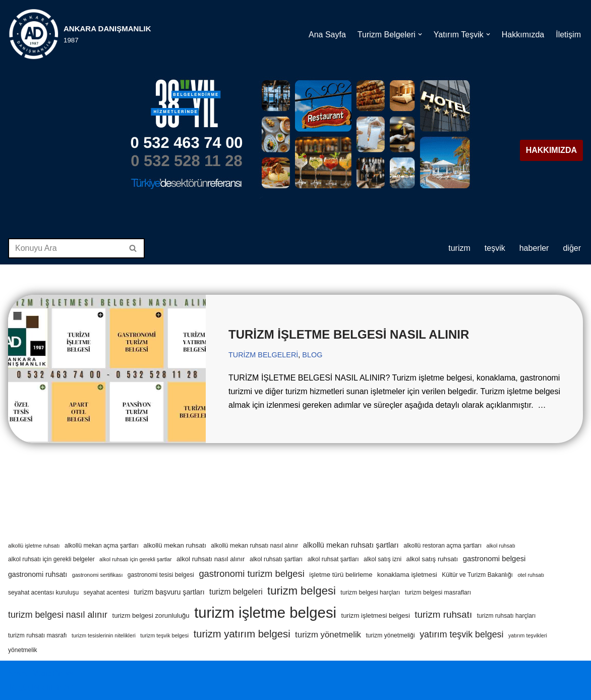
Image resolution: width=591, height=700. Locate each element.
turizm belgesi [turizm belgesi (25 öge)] (302, 591)
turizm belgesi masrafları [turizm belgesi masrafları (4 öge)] (438, 593)
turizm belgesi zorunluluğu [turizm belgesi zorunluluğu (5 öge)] (151, 615)
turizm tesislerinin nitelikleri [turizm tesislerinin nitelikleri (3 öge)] (104, 635)
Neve (17, 674)
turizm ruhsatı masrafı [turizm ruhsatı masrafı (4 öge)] (38, 635)
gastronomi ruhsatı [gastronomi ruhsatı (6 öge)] (38, 574)
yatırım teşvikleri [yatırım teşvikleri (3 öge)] (528, 635)
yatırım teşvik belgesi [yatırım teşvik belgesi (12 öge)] (461, 634)
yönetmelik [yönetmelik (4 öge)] (23, 650)
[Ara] (65, 248)
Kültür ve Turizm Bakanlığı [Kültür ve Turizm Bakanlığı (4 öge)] (477, 575)
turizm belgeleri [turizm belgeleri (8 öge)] (236, 592)
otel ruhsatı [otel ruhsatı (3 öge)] (531, 575)
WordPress (53, 674)
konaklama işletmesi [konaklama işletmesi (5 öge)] (407, 575)
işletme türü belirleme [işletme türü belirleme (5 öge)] (341, 575)
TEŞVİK (495, 248)
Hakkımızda (523, 34)
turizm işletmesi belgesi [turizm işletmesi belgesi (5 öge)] (376, 615)
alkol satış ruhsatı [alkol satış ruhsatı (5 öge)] (432, 559)
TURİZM (459, 248)
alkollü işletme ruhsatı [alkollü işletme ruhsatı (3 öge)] (34, 546)
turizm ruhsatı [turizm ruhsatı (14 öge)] (443, 614)
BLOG (312, 355)
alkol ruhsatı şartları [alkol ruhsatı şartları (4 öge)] (276, 559)
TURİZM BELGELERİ (263, 355)
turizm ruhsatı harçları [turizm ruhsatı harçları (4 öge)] (507, 616)
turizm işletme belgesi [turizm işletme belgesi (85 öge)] (265, 612)
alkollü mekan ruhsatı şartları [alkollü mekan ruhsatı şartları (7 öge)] (351, 545)
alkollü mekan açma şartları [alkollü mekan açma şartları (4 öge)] (102, 546)
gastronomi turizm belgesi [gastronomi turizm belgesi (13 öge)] (251, 574)
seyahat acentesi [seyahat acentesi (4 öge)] (107, 593)
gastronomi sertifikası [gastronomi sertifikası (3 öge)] (98, 575)
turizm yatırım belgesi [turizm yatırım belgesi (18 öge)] (242, 634)
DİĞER (572, 248)
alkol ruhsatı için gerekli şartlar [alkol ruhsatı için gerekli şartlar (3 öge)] (135, 559)
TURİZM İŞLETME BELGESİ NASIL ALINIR (349, 334)
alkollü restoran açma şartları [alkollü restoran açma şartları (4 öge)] (442, 546)
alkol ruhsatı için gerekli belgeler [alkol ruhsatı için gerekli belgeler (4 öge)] (51, 559)
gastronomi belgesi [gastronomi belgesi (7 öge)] (494, 559)
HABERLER (534, 248)
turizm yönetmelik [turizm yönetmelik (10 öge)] (328, 635)
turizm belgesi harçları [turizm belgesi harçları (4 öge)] (370, 593)
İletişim (568, 34)
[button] (420, 34)
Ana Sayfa (327, 34)
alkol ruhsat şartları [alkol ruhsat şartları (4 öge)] (333, 559)
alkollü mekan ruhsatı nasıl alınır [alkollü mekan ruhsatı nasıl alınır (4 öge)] (254, 546)
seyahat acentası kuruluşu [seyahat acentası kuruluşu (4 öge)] (43, 593)
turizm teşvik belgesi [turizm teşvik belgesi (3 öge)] (164, 635)
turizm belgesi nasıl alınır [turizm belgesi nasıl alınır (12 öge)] (58, 615)
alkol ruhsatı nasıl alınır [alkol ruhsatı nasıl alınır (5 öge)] (211, 559)
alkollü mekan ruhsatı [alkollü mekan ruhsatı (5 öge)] (175, 545)
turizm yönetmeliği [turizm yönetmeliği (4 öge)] (390, 635)
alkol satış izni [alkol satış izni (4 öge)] (382, 559)
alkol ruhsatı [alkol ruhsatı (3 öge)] (500, 546)
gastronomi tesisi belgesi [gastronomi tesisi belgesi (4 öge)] (161, 575)
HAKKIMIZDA (551, 150)
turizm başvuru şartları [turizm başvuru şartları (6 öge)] (169, 592)
